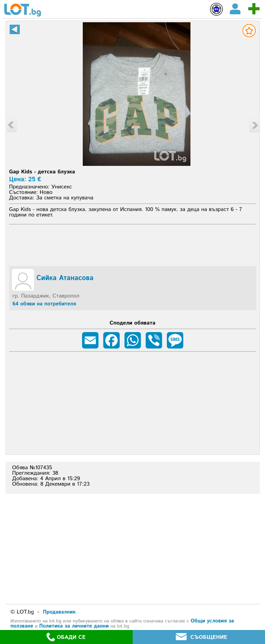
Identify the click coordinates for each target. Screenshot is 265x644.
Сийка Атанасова (65, 278)
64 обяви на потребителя (44, 304)
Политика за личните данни (74, 626)
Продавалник (59, 612)
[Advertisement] (132, 244)
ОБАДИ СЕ (66, 637)
